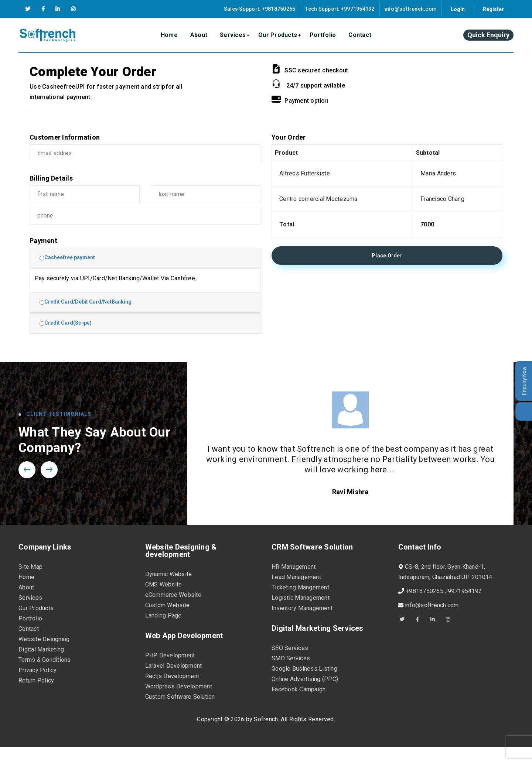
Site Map (30, 577)
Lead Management (296, 587)
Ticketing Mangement (300, 598)
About (199, 35)
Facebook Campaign (299, 700)
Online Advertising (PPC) (305, 689)
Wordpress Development (179, 697)
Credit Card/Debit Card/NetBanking (86, 302)
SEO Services (290, 658)
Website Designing (44, 649)
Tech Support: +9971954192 (340, 9)
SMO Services (291, 669)
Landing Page (163, 626)
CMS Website (164, 595)
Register (493, 9)
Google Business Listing (304, 679)
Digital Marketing (41, 660)
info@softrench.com (411, 9)
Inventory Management (302, 618)
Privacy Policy (38, 680)
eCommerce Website (173, 605)
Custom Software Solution (180, 707)
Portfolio (323, 35)
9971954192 (465, 601)
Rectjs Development (172, 686)
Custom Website (168, 615)
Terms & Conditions (45, 670)
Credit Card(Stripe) (66, 323)
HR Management (294, 577)
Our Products (278, 35)
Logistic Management (301, 608)
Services (233, 35)
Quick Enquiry (488, 35)
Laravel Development (174, 676)
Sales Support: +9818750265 (260, 9)
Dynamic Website (169, 584)
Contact (360, 35)
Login (458, 9)
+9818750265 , (422, 601)
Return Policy (36, 691)
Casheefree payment (67, 258)
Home (169, 35)
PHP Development (170, 666)
